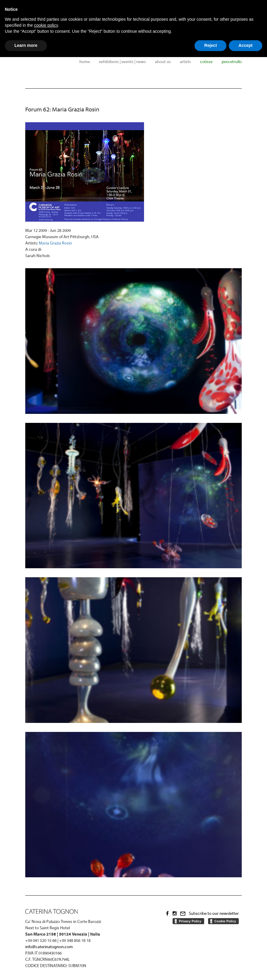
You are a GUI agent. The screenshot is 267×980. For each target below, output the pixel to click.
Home (85, 62)
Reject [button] (210, 45)
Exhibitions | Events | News (122, 62)
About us (163, 62)
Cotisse (206, 62)
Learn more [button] (26, 45)
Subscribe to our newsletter (214, 914)
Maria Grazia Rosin (55, 243)
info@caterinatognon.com (49, 947)
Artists (185, 62)
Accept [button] (246, 45)
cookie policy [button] (46, 25)
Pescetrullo (232, 62)
